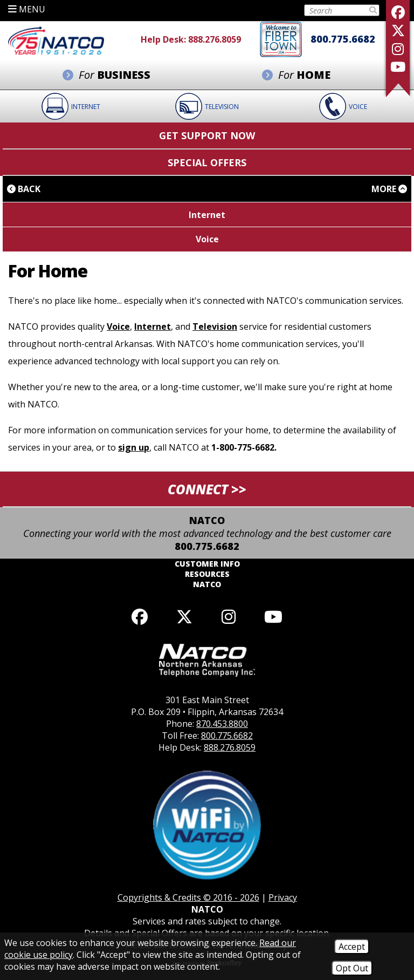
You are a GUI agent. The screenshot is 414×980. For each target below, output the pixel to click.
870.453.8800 (222, 724)
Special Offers (207, 162)
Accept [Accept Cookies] (352, 947)
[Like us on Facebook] (398, 12)
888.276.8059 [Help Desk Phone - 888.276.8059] (215, 39)
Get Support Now (207, 135)
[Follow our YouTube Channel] (398, 67)
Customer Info (207, 564)
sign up (134, 447)
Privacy (283, 897)
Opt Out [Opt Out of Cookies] (352, 968)
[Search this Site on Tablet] (336, 10)
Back (24, 189)
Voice (118, 326)
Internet (153, 326)
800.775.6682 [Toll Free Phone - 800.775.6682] (343, 39)
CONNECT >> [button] (207, 489)
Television (215, 326)
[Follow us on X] (398, 30)
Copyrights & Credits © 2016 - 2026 (188, 897)
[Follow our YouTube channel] (273, 617)
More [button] (389, 189)
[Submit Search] (373, 10)
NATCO (207, 584)
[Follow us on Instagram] (398, 49)
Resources (207, 574)
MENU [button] (27, 9)
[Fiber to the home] (281, 38)
